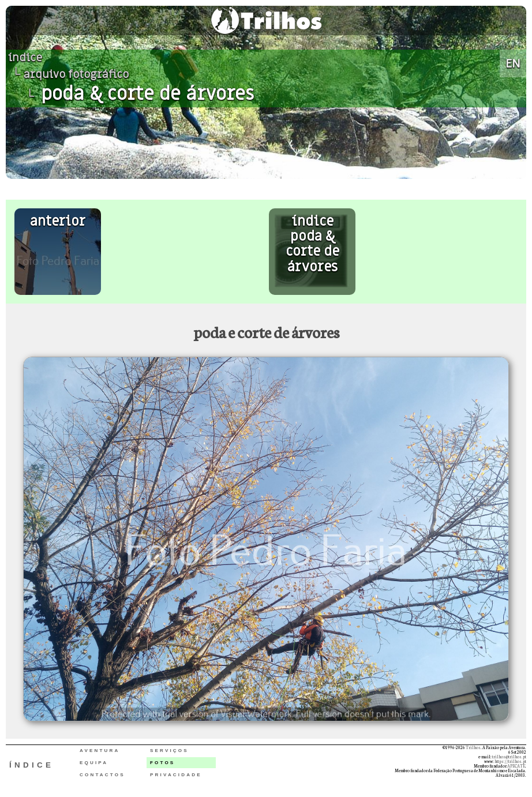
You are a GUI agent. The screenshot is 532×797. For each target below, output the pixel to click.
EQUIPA (94, 763)
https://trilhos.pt (510, 761)
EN (513, 63)
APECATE (516, 766)
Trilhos (473, 747)
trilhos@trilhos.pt (509, 757)
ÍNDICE (31, 765)
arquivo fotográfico (76, 74)
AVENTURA (100, 751)
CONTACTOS (102, 775)
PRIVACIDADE (176, 775)
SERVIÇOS (169, 751)
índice (25, 58)
